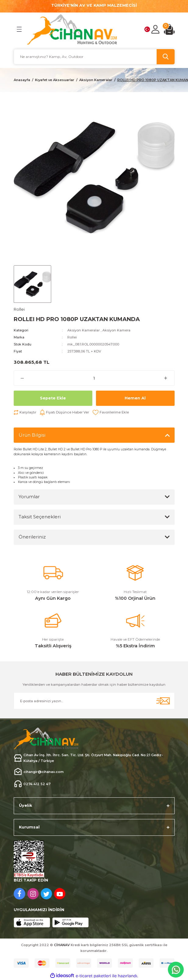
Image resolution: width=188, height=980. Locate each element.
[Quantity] (94, 378)
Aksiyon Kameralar (83, 330)
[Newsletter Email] (94, 701)
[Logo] (72, 29)
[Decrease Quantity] (22, 378)
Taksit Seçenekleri (40, 517)
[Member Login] (155, 29)
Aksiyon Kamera (116, 330)
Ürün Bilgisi (32, 435)
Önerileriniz (32, 537)
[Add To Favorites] (111, 412)
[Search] (94, 57)
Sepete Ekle (53, 398)
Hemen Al (135, 398)
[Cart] (169, 29)
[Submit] (163, 701)
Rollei (72, 337)
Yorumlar (29, 497)
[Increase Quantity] (166, 378)
